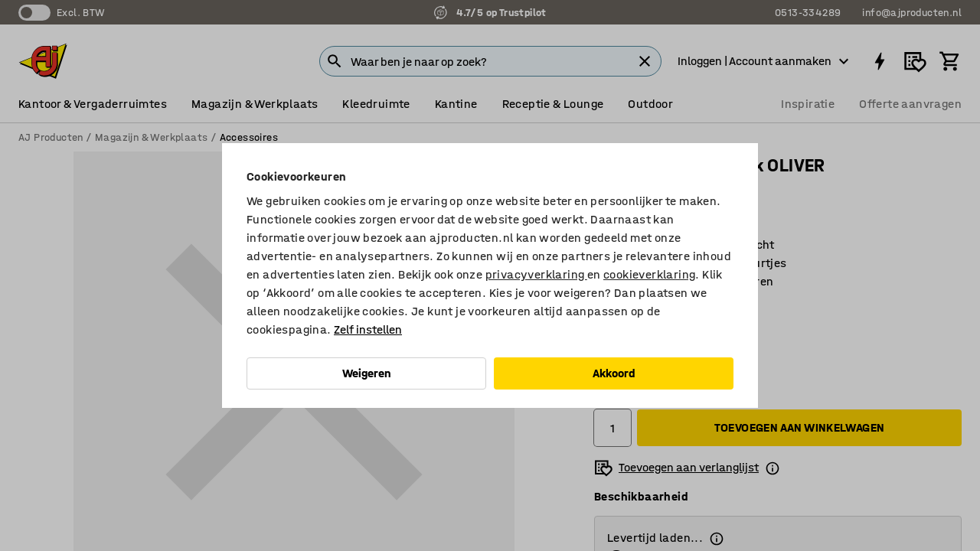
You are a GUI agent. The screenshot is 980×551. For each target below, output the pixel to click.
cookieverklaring (649, 274)
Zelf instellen (368, 329)
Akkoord (614, 373)
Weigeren (367, 373)
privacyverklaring (536, 274)
